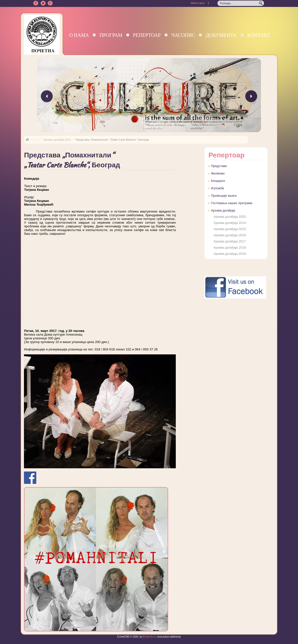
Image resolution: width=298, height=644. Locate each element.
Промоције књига (224, 196)
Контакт (259, 35)
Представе (219, 166)
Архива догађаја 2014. (230, 223)
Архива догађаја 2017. (58, 140)
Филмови (218, 173)
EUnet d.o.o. (149, 637)
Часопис (183, 35)
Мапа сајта (198, 3)
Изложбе (217, 188)
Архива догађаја (223, 210)
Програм (111, 35)
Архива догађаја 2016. (230, 235)
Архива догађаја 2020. (230, 217)
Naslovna (27, 140)
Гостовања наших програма (231, 203)
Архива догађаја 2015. (230, 229)
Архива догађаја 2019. (230, 254)
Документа (221, 35)
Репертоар (147, 35)
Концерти (218, 181)
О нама (79, 35)
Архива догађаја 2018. (230, 247)
